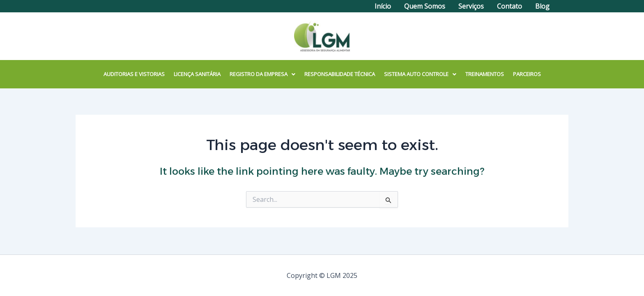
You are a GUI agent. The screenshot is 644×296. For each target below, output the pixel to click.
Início (383, 6)
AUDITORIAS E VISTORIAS (134, 74)
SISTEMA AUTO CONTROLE (420, 74)
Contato (509, 6)
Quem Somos (425, 6)
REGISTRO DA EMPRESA (262, 74)
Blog (542, 6)
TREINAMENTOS (485, 74)
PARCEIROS (527, 74)
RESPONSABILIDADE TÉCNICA (340, 74)
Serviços (471, 6)
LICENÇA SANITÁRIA (197, 74)
